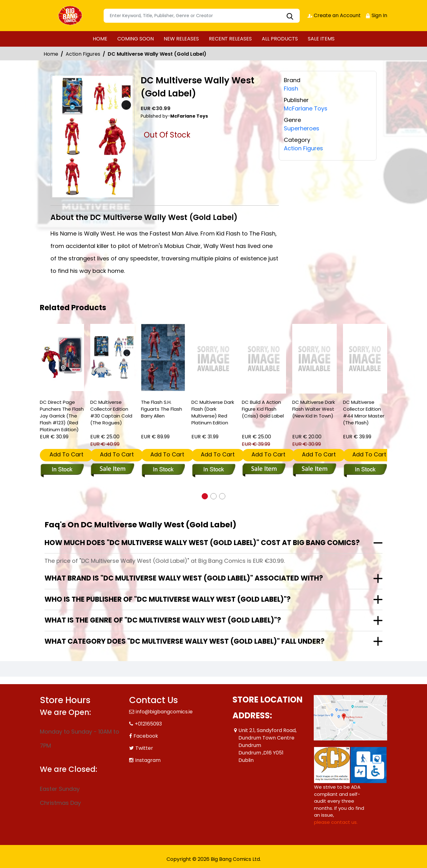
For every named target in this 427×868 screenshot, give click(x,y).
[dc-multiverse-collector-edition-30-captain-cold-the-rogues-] (112, 357)
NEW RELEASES (181, 39)
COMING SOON (136, 39)
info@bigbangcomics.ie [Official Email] (164, 712)
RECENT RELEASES (230, 39)
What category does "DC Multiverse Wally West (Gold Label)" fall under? (185, 641)
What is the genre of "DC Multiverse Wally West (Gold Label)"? (163, 620)
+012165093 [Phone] (148, 724)
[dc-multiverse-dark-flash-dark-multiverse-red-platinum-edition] (213, 359)
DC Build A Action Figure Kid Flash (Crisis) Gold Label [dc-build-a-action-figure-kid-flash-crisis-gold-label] (263, 409)
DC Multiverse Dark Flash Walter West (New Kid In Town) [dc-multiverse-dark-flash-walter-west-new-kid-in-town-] (314, 409)
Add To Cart (66, 454)
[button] (205, 496)
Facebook (146, 736)
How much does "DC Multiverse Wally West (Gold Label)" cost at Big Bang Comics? (202, 543)
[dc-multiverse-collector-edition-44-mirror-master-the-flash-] (365, 359)
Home (51, 54)
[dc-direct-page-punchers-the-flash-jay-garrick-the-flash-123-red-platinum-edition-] (62, 357)
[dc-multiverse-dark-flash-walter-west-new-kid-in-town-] (314, 359)
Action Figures (83, 54)
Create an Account (334, 15)
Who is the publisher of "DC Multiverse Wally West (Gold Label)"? (168, 599)
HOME (100, 39)
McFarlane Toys (306, 108)
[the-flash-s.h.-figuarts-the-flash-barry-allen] (163, 357)
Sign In (376, 15)
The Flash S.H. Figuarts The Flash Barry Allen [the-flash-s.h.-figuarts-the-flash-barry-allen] (162, 409)
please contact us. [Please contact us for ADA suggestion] (336, 822)
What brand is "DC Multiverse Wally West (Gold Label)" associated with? (184, 578)
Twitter (144, 748)
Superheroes (302, 128)
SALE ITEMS (321, 39)
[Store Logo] (71, 16)
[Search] (202, 16)
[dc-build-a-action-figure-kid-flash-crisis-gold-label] (264, 359)
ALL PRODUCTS (280, 39)
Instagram (148, 760)
